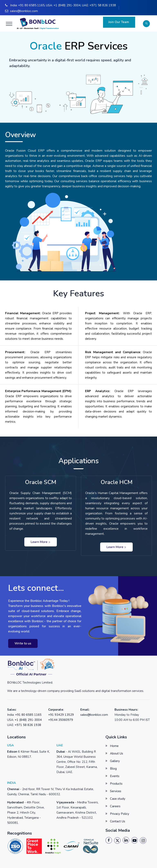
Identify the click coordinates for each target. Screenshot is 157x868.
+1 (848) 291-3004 (67, 5)
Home (114, 746)
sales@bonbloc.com (24, 11)
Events (115, 776)
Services (116, 791)
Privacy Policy (120, 814)
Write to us (23, 643)
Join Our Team (119, 22)
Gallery (115, 761)
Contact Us (118, 821)
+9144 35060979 (61, 720)
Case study (118, 799)
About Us (117, 753)
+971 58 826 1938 (103, 5)
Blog (113, 769)
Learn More (41, 542)
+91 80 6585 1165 (31, 5)
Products (116, 784)
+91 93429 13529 (61, 715)
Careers (115, 806)
